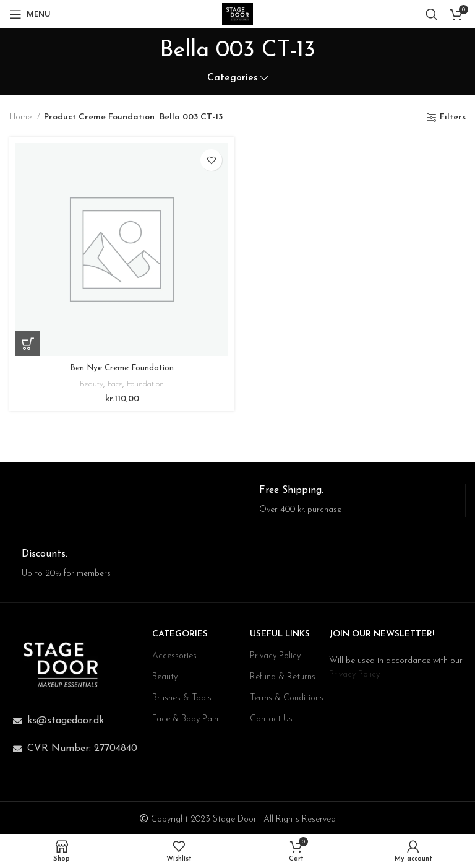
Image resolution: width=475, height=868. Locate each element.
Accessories (174, 656)
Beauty (89, 384)
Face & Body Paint (187, 719)
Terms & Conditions (287, 698)
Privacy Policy (275, 656)
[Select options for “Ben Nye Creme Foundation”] (28, 344)
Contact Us (271, 719)
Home (22, 117)
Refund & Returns (283, 677)
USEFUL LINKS (280, 634)
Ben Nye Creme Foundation (122, 368)
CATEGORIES (180, 634)
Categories (233, 78)
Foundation (148, 384)
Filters (453, 117)
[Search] (432, 14)
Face (114, 384)
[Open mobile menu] (30, 14)
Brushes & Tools (182, 698)
